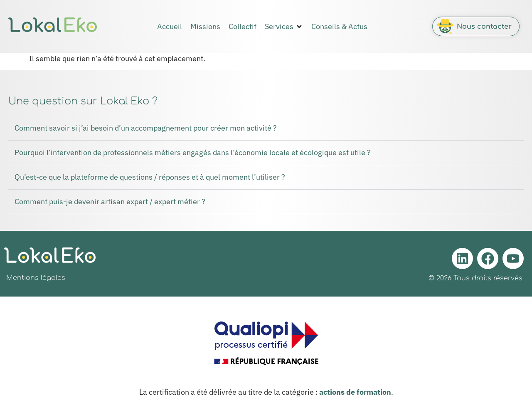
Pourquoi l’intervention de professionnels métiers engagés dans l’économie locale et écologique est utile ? (193, 152)
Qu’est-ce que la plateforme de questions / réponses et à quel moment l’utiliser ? (150, 177)
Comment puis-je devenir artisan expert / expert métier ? (110, 202)
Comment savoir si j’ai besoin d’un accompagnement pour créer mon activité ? (146, 128)
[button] (284, 27)
